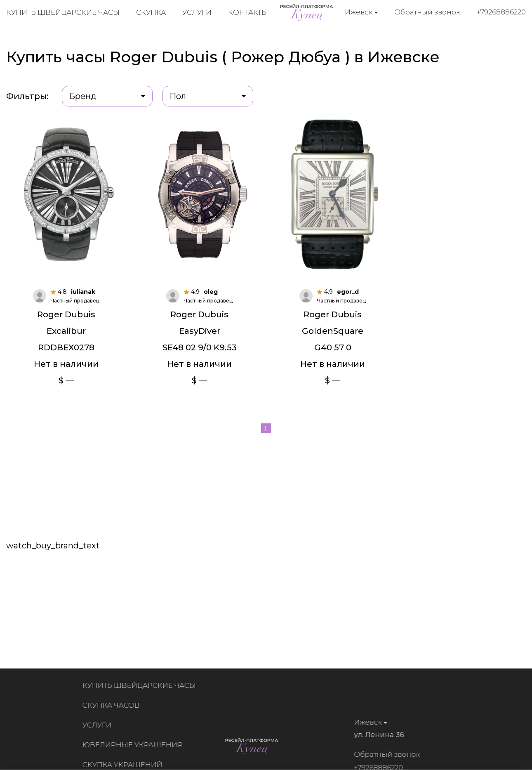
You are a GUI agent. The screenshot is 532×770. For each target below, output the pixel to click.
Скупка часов (114, 705)
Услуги (197, 12)
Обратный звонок (427, 12)
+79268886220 (501, 12)
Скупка (151, 12)
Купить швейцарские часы (63, 12)
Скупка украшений (125, 765)
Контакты (248, 12)
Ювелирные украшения (135, 745)
